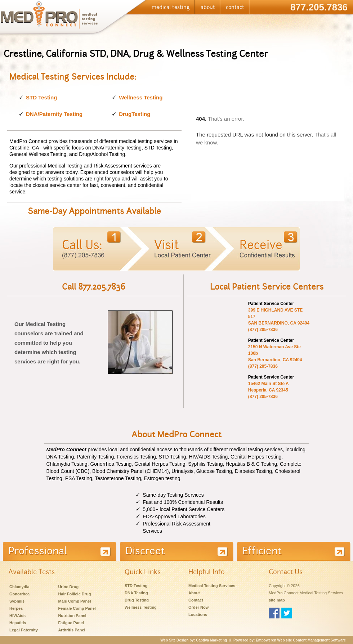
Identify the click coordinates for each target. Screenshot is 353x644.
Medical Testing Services (212, 586)
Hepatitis (18, 623)
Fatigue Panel (71, 623)
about (208, 7)
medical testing (171, 7)
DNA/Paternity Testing (54, 114)
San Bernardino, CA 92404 (275, 360)
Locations (198, 614)
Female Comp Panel (77, 608)
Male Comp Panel (74, 601)
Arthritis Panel (72, 630)
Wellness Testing (141, 97)
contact (235, 7)
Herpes (16, 608)
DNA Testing (136, 593)
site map (277, 600)
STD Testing (41, 97)
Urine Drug (68, 587)
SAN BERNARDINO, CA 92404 (279, 323)
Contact (196, 600)
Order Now (198, 607)
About (194, 593)
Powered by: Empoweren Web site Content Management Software (290, 640)
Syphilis (17, 601)
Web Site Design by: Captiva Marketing (194, 640)
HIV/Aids (17, 616)
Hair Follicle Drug (74, 594)
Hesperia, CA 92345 (268, 390)
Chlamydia (19, 587)
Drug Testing (137, 600)
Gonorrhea (19, 594)
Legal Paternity (24, 630)
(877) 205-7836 (263, 330)
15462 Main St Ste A (269, 384)
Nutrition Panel (72, 616)
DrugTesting (135, 114)
